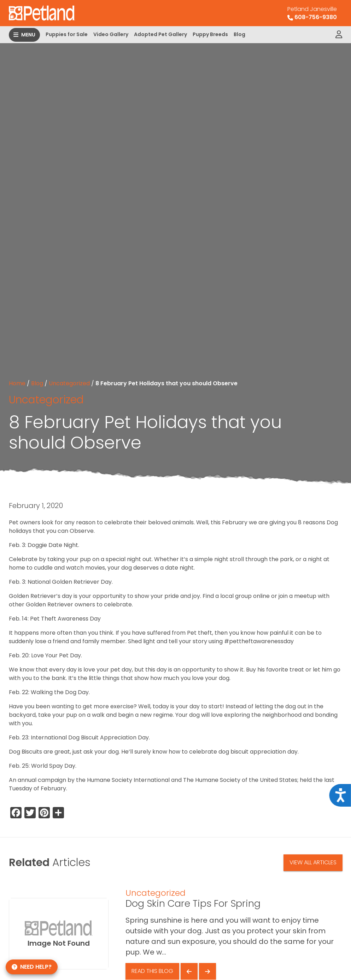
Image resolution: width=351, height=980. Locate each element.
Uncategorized (69, 383)
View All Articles (313, 862)
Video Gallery (111, 34)
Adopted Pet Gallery (160, 34)
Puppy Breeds (210, 34)
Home (17, 383)
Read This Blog (152, 971)
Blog (239, 34)
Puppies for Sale (67, 34)
